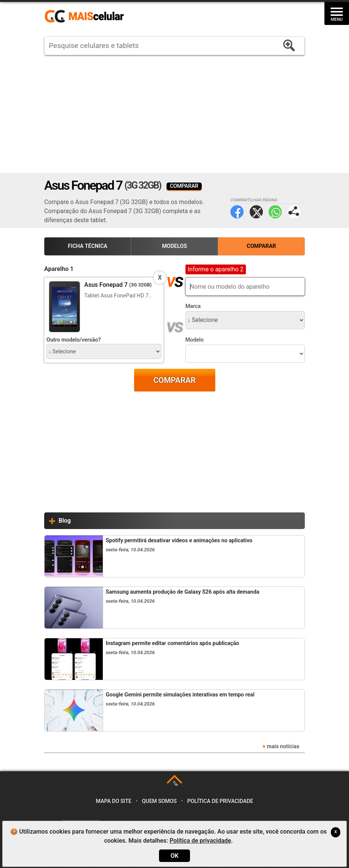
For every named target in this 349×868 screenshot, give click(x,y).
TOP (175, 784)
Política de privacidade (220, 801)
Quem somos (159, 801)
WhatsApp (275, 212)
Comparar (261, 246)
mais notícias (283, 747)
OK (174, 856)
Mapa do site (114, 801)
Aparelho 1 (59, 269)
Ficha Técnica (88, 246)
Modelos (174, 246)
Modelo (195, 340)
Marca (193, 306)
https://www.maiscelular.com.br (87, 17)
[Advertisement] (174, 114)
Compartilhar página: (294, 212)
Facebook (237, 212)
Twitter (256, 212)
